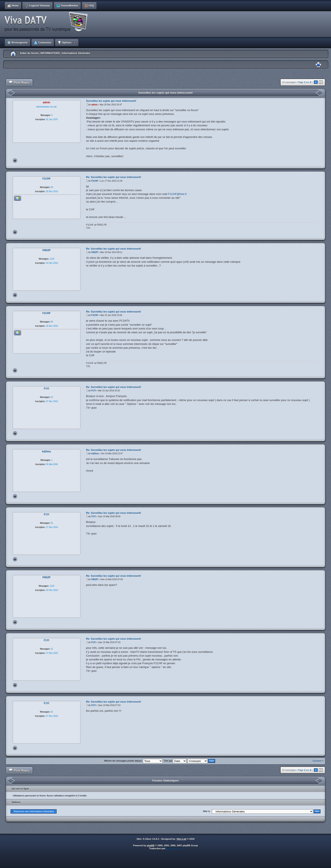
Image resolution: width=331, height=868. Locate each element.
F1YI (93, 391)
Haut (15, 161)
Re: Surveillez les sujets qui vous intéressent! (114, 177)
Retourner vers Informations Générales (34, 811)
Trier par (175, 761)
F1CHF (95, 181)
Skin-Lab (181, 839)
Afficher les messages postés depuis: (133, 761)
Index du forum (29, 53)
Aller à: (206, 811)
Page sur (304, 82)
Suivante (317, 761)
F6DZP (95, 252)
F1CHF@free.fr (177, 194)
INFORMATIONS (50, 53)
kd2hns (95, 454)
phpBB (151, 845)
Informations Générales (76, 53)
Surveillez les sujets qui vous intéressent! (165, 93)
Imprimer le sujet (318, 65)
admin (94, 105)
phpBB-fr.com (174, 848)
